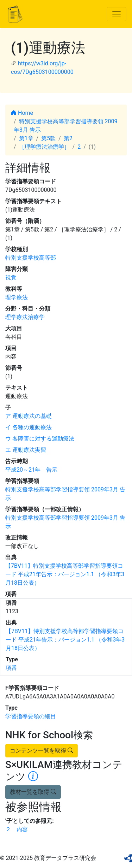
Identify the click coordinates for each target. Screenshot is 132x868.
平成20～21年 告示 (31, 470)
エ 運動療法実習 (26, 450)
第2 (68, 138)
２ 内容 (17, 829)
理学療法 (17, 297)
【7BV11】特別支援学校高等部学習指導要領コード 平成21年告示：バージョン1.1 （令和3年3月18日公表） (65, 574)
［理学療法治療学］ (44, 147)
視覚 (11, 277)
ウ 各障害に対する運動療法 (40, 439)
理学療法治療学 (25, 317)
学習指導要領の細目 (31, 716)
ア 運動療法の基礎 (29, 416)
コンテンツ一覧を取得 (42, 751)
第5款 (48, 138)
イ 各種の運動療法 (29, 427)
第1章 (26, 138)
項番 (11, 668)
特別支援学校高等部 (31, 258)
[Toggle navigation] (117, 14)
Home (22, 113)
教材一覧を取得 (33, 792)
